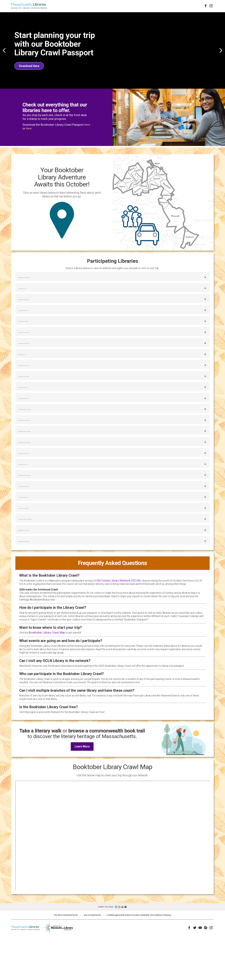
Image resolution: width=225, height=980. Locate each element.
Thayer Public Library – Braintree (43, 519)
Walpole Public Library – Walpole (43, 570)
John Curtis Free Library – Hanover (45, 379)
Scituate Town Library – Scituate (43, 481)
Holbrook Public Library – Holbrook (45, 354)
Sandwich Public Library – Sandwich (46, 468)
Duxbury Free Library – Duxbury (43, 328)
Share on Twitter (119, 950)
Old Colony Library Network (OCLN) (118, 624)
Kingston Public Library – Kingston (45, 392)
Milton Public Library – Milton (41, 405)
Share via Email (125, 950)
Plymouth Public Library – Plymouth (46, 443)
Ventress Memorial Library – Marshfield (49, 557)
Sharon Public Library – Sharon (42, 494)
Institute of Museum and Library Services (121, 958)
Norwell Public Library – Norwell (43, 418)
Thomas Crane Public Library (41, 532)
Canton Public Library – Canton (42, 316)
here (87, 125)
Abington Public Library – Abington (45, 278)
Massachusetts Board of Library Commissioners (66, 958)
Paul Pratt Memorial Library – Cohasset (49, 430)
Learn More (84, 791)
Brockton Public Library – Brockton (45, 303)
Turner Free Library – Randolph (42, 545)
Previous (4, 50)
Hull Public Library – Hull (37, 367)
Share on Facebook (116, 950)
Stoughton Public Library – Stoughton (47, 507)
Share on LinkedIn (122, 950)
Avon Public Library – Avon (39, 290)
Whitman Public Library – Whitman (45, 583)
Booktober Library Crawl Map (47, 676)
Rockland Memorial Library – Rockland (48, 456)
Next (221, 50)
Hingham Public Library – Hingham (46, 341)
